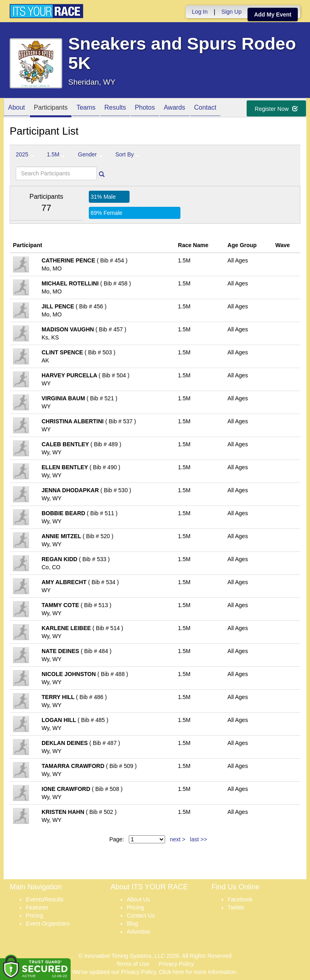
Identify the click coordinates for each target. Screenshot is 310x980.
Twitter (236, 907)
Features (37, 907)
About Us (138, 899)
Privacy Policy (176, 964)
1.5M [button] (56, 154)
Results (115, 108)
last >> (199, 839)
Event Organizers (48, 924)
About (17, 108)
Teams (86, 108)
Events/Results (45, 899)
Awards (175, 108)
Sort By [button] (128, 154)
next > (178, 839)
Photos (145, 108)
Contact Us (141, 915)
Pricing (35, 915)
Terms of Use (133, 964)
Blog (132, 924)
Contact (205, 108)
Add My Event (273, 15)
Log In (200, 12)
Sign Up (232, 12)
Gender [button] (90, 154)
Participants (51, 108)
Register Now (276, 109)
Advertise (138, 932)
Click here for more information (198, 972)
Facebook (240, 899)
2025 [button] (25, 154)
